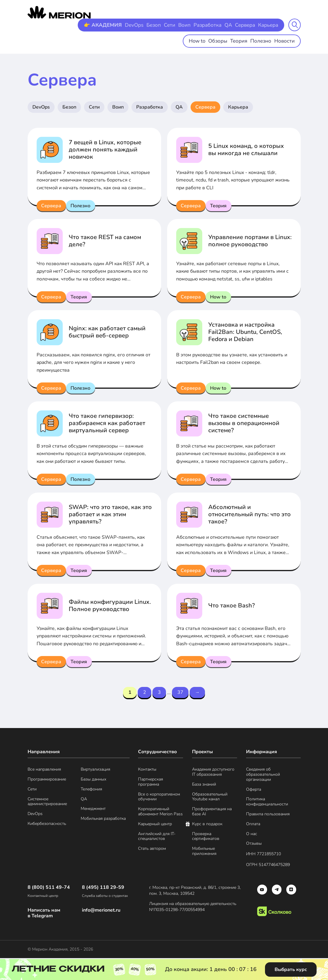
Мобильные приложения (204, 852)
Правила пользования (268, 815)
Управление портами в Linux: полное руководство (250, 241)
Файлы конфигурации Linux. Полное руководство (110, 605)
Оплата (253, 825)
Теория (242, 40)
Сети (174, 25)
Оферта (254, 790)
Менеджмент (93, 810)
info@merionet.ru (101, 911)
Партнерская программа (150, 783)
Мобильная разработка (103, 820)
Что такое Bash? (232, 605)
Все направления (44, 770)
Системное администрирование (47, 802)
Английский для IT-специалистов (157, 837)
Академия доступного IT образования (213, 773)
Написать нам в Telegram (44, 914)
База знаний (204, 785)
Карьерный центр (155, 825)
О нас (252, 835)
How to (202, 40)
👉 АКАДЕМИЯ (111, 25)
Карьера (269, 25)
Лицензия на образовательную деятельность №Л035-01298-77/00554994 (195, 908)
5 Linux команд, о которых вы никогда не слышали (246, 150)
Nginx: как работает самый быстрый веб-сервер (107, 332)
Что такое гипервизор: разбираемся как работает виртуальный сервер (107, 423)
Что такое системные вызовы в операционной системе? (244, 423)
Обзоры (222, 40)
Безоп (159, 25)
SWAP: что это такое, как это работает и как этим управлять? (110, 514)
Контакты (147, 770)
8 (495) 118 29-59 (103, 888)
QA (230, 25)
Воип (188, 25)
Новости (285, 40)
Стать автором (152, 850)
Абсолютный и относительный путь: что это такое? (250, 514)
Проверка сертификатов (206, 837)
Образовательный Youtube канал (210, 798)
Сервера (246, 25)
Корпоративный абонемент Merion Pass (160, 813)
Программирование (47, 780)
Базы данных (93, 780)
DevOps (140, 25)
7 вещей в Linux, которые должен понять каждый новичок (105, 150)
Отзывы (254, 845)
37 (182, 693)
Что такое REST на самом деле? (105, 241)
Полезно (263, 40)
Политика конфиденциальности (267, 803)
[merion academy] (59, 12)
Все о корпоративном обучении (159, 798)
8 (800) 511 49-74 (49, 888)
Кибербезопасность (47, 824)
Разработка (210, 25)
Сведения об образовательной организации (263, 775)
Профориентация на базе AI (212, 813)
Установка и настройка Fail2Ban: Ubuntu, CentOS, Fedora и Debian (245, 332)
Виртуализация (95, 770)
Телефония (91, 790)
